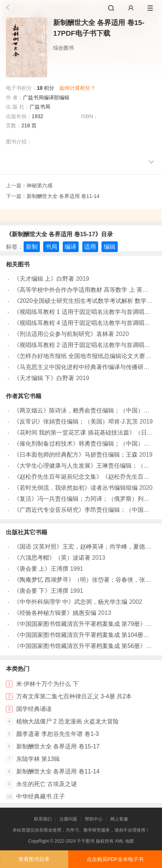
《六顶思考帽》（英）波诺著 (52, 558)
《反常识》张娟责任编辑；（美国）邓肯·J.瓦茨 (76, 421)
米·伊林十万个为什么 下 (47, 684)
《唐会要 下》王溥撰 (41, 591)
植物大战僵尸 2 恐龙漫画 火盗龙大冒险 (68, 721)
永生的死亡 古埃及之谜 (46, 784)
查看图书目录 (34, 859)
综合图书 (63, 48)
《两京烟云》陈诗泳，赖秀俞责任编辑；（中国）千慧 (85, 410)
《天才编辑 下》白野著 (44, 378)
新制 (32, 247)
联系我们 (43, 819)
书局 (51, 247)
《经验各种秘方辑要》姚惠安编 (55, 613)
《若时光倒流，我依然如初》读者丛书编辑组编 (76, 488)
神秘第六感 (39, 185)
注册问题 (68, 819)
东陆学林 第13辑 (38, 759)
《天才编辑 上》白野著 (44, 279)
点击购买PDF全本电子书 (115, 859)
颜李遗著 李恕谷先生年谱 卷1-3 (58, 734)
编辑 (110, 247)
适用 (90, 247)
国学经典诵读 (34, 709)
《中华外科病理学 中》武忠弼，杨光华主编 (70, 602)
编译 (70, 247)
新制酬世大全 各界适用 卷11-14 (63, 196)
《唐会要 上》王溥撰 (41, 569)
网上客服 (119, 819)
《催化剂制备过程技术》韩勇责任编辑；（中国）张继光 (87, 444)
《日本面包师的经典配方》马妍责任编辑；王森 (76, 455)
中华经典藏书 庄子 (41, 796)
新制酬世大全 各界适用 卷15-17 (58, 746)
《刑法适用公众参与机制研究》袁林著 (64, 334)
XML (119, 841)
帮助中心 (94, 819)
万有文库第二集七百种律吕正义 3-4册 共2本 (74, 696)
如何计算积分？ (77, 88)
